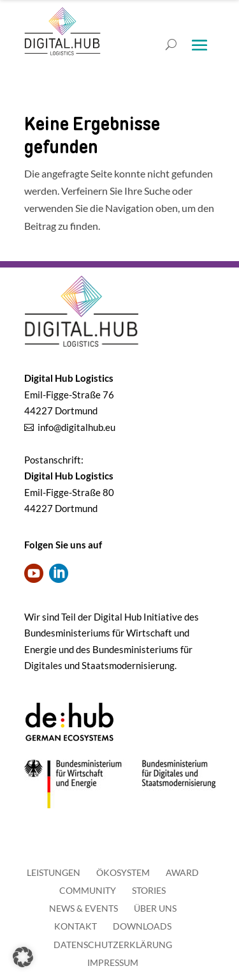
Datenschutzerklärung (113, 945)
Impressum (113, 962)
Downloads (142, 926)
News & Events (83, 908)
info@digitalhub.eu (76, 427)
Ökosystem (123, 872)
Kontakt (76, 926)
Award (182, 872)
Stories (149, 890)
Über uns (155, 908)
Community (88, 890)
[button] (23, 957)
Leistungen (54, 872)
